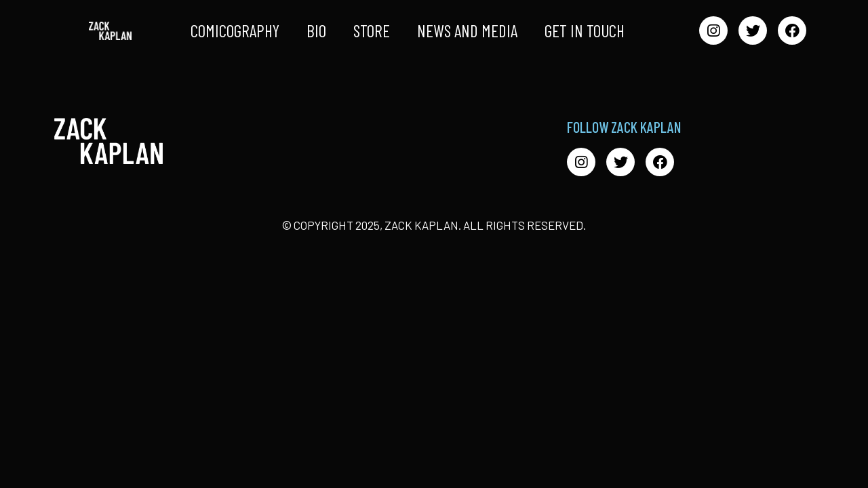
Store (372, 30)
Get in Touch (585, 30)
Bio (316, 30)
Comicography (235, 30)
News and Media (467, 30)
